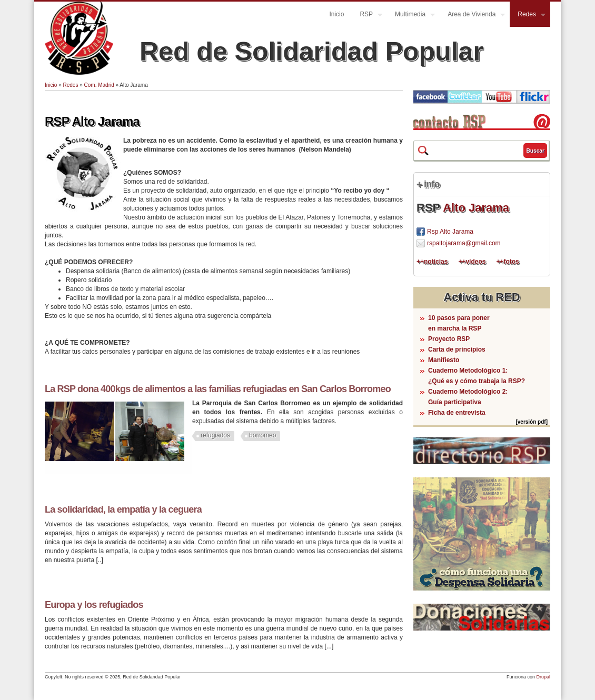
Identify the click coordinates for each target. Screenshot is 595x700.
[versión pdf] (532, 422)
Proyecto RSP (449, 339)
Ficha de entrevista (457, 413)
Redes (528, 16)
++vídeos (472, 262)
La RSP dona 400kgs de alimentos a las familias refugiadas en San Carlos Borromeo (218, 389)
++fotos (507, 262)
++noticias (432, 262)
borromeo (262, 435)
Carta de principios (457, 349)
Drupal (543, 677)
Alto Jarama (476, 208)
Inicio (336, 14)
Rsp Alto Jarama (450, 232)
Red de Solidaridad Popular (311, 52)
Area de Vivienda (472, 16)
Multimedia (411, 16)
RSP (367, 16)
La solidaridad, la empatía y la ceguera (123, 509)
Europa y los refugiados (94, 605)
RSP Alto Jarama (92, 121)
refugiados (215, 435)
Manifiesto (444, 360)
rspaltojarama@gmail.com (464, 243)
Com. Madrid (99, 85)
